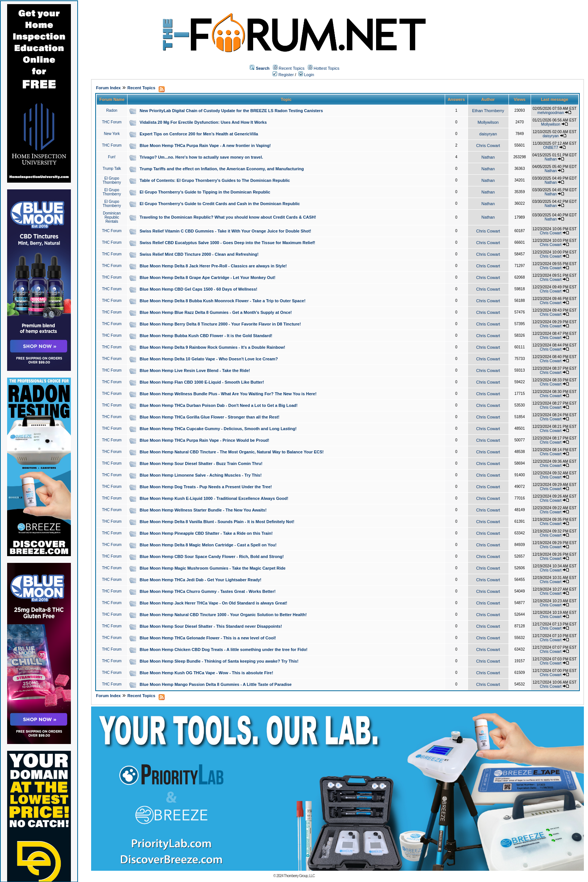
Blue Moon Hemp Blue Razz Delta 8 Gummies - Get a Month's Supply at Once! (216, 312)
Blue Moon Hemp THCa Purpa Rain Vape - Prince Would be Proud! (204, 440)
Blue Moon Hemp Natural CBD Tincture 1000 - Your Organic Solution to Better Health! (223, 615)
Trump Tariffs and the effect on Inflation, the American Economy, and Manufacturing (222, 169)
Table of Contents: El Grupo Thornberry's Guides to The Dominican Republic (215, 180)
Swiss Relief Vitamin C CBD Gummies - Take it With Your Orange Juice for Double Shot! (225, 231)
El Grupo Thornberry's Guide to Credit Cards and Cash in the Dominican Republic (220, 204)
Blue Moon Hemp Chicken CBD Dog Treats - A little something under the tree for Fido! (223, 649)
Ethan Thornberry (488, 111)
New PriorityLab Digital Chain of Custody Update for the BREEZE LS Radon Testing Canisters (231, 111)
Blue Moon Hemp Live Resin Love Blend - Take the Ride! (195, 370)
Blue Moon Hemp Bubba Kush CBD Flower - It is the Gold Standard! (206, 336)
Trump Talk (112, 169)
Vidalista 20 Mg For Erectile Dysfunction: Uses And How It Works (203, 122)
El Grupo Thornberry (112, 180)
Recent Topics (292, 68)
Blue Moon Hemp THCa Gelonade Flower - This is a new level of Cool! (208, 638)
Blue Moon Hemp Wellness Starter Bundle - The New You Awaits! (203, 510)
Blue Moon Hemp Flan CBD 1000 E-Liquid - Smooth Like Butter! (202, 382)
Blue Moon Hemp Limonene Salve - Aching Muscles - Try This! (200, 475)
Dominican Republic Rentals (112, 217)
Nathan (488, 157)
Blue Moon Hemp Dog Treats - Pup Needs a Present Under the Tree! (206, 487)
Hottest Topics (326, 68)
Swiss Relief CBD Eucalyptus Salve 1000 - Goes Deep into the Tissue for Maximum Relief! (227, 243)
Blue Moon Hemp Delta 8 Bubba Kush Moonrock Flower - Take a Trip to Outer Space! (222, 301)
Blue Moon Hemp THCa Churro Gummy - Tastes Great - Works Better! (208, 591)
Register (283, 75)
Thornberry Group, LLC (299, 876)
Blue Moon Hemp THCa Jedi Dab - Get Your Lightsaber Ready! (200, 580)
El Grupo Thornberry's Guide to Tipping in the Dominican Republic (205, 192)
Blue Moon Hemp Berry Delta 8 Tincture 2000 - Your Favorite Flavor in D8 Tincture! (220, 324)
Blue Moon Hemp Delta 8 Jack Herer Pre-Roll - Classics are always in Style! (213, 266)
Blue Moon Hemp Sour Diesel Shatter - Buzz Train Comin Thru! (201, 463)
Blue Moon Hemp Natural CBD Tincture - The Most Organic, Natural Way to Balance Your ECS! (232, 452)
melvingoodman (551, 113)
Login (306, 75)
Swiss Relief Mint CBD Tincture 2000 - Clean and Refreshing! (199, 254)
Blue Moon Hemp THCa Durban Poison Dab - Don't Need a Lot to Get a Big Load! (218, 405)
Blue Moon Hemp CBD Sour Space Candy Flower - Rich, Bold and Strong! (211, 556)
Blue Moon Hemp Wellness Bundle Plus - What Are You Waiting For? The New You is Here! (228, 394)
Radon (112, 110)
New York (112, 134)
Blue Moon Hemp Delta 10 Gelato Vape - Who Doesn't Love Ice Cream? (209, 359)
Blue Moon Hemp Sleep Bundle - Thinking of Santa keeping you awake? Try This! (219, 661)
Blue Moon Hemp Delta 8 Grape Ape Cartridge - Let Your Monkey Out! (207, 277)
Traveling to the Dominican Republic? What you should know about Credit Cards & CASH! (228, 217)
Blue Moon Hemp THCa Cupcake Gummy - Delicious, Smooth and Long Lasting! (218, 429)
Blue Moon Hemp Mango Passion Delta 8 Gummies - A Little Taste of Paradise (215, 684)
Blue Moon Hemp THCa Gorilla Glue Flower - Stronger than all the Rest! (209, 417)
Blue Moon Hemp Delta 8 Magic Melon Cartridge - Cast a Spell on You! (208, 545)
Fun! (112, 157)
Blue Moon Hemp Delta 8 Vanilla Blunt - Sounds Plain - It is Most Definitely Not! (217, 522)
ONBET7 (550, 148)
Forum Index (108, 88)
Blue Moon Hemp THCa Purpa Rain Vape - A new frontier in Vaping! (205, 145)
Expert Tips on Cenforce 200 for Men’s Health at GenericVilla (199, 134)
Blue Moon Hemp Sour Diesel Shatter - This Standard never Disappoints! (211, 626)
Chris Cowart (488, 145)
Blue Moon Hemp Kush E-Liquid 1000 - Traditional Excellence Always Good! (214, 498)
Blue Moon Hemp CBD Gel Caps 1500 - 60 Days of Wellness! (198, 289)
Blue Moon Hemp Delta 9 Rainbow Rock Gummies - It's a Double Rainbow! (212, 347)
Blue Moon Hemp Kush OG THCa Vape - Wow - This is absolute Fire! (206, 673)
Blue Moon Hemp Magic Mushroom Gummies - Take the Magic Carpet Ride (212, 568)
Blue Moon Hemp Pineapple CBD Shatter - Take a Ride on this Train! (206, 533)
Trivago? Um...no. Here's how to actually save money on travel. (201, 157)
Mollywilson (488, 122)
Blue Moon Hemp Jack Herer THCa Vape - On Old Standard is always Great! (213, 603)
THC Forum (112, 122)
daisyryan (488, 134)
